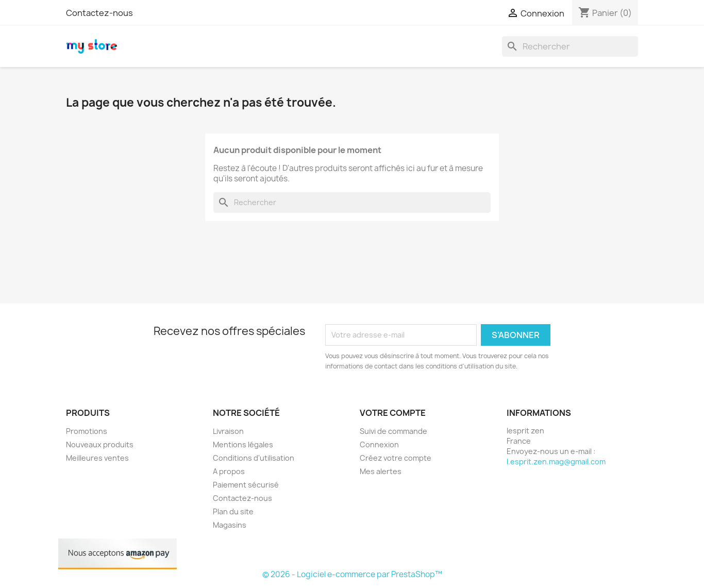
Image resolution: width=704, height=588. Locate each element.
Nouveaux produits (100, 444)
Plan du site (233, 511)
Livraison (228, 431)
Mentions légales (243, 444)
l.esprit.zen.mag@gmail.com (556, 461)
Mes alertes (381, 471)
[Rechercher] (570, 46)
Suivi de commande (393, 431)
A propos (229, 471)
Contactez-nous (99, 13)
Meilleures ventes (97, 458)
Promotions (87, 431)
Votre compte (393, 413)
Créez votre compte (396, 458)
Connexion (379, 444)
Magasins (230, 525)
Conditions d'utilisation (254, 458)
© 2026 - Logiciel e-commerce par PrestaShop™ (352, 574)
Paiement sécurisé (246, 485)
